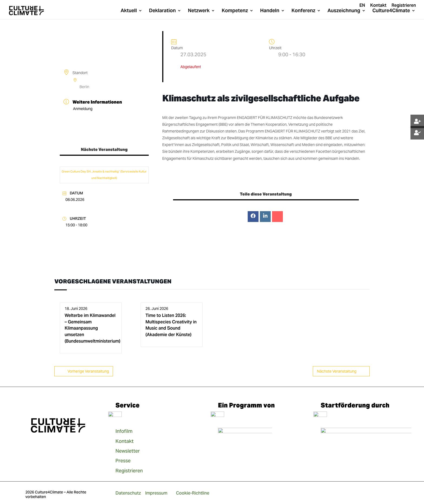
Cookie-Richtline (193, 493)
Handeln (270, 11)
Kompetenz (235, 11)
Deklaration (162, 11)
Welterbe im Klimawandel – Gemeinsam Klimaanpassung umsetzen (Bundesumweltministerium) (92, 328)
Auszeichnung (344, 11)
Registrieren (404, 6)
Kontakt (378, 6)
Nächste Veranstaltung (341, 371)
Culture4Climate (391, 11)
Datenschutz (128, 493)
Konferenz (303, 11)
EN (362, 6)
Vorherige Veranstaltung (84, 371)
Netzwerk (199, 11)
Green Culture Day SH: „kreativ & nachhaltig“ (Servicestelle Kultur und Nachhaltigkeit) (104, 175)
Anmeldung (83, 109)
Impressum (156, 493)
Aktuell (129, 11)
